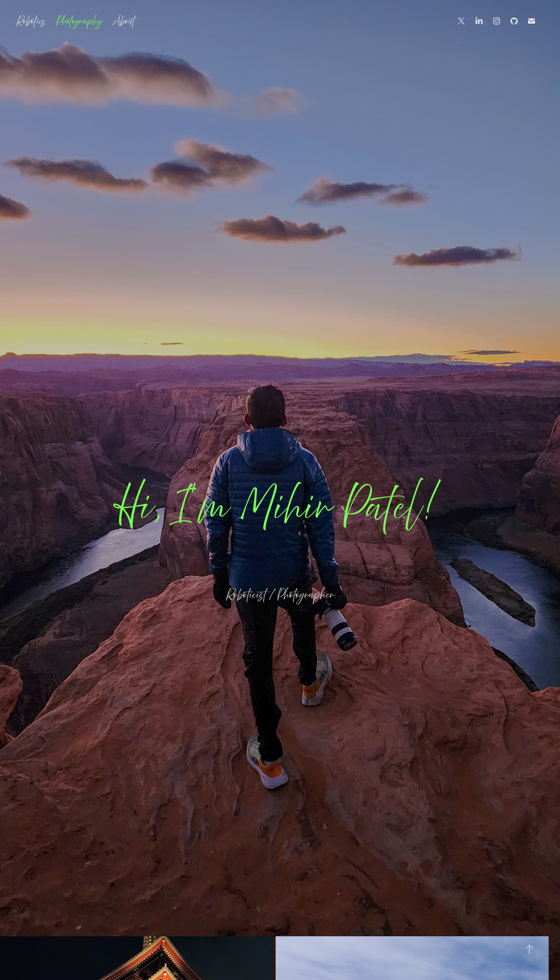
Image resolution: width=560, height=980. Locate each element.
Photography (79, 21)
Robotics (31, 21)
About (124, 21)
